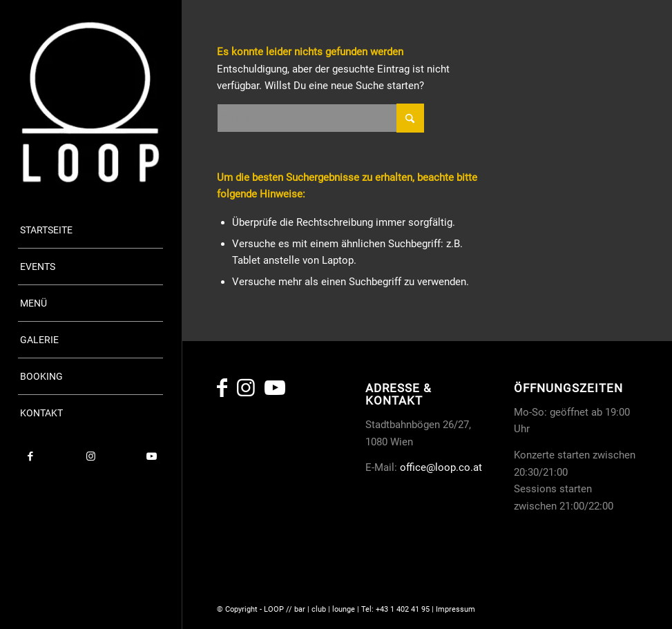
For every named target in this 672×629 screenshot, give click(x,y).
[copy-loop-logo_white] (90, 102)
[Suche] (320, 118)
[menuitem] (90, 230)
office (413, 467)
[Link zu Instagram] (91, 456)
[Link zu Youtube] (151, 456)
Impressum (455, 609)
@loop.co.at (454, 467)
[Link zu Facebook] (30, 456)
